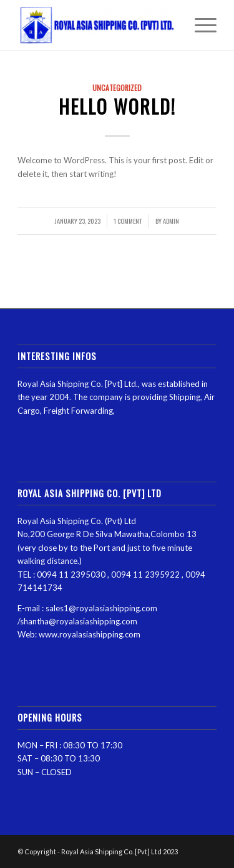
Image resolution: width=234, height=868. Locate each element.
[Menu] (199, 25)
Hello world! (117, 106)
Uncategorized (117, 88)
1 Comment (128, 221)
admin (171, 221)
